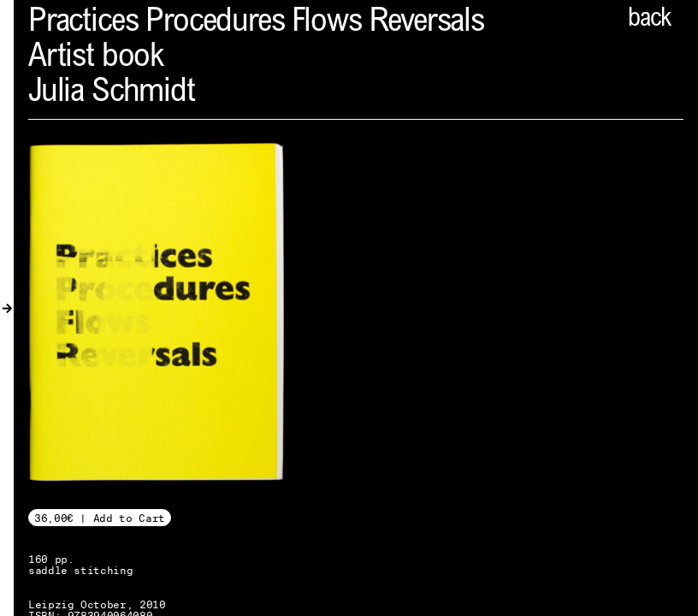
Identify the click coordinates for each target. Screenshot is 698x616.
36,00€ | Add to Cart (100, 518)
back (649, 20)
